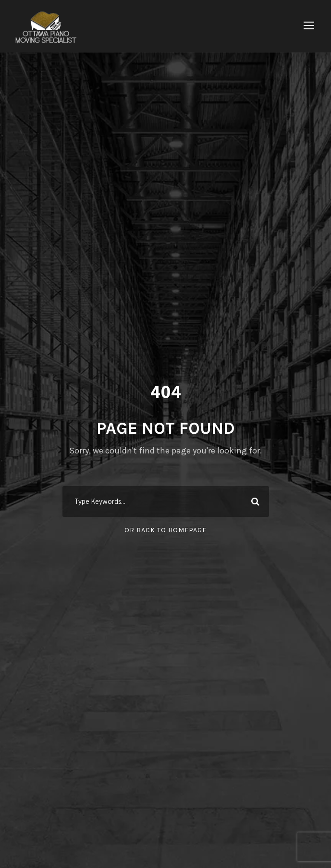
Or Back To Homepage (165, 530)
